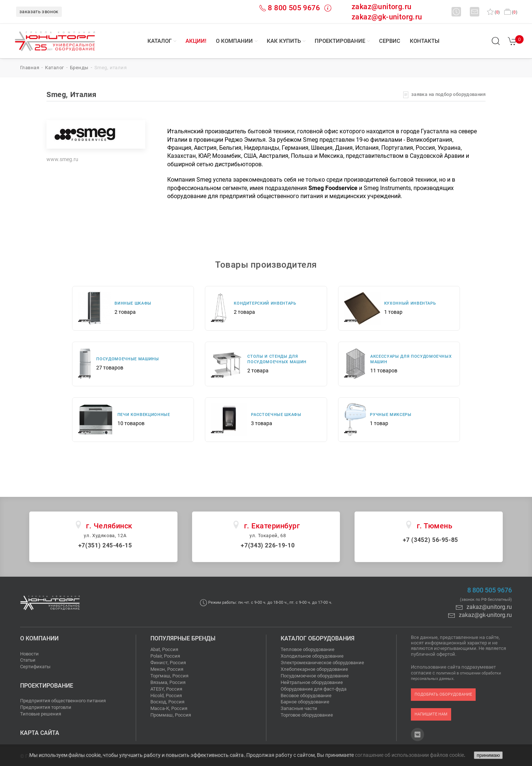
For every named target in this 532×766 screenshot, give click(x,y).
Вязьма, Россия (168, 682)
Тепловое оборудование (308, 649)
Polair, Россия (165, 656)
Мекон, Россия (167, 669)
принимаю (488, 755)
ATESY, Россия (166, 689)
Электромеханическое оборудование (322, 663)
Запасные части (299, 708)
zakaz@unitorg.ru (381, 7)
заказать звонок (39, 12)
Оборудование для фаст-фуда (314, 689)
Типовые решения (41, 714)
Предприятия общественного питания (63, 701)
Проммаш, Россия (171, 715)
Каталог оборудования (318, 638)
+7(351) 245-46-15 (105, 545)
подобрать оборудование (443, 694)
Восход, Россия (167, 702)
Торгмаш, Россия (169, 676)
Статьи (28, 660)
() (493, 12)
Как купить (284, 41)
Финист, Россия (168, 663)
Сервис (390, 41)
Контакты (425, 41)
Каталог (160, 41)
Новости (29, 654)
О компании (234, 41)
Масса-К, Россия (169, 708)
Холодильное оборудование (312, 656)
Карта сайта (40, 733)
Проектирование (340, 41)
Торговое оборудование (307, 715)
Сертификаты (35, 667)
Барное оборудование (305, 702)
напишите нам (431, 714)
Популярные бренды (183, 638)
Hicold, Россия (166, 696)
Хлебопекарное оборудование (314, 669)
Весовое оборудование (306, 696)
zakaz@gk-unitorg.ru (387, 17)
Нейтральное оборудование (312, 682)
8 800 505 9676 (294, 8)
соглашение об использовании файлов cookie (409, 755)
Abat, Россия (164, 649)
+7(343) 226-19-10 (268, 545)
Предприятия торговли (46, 707)
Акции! (196, 41)
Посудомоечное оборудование (315, 676)
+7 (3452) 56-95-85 (431, 540)
